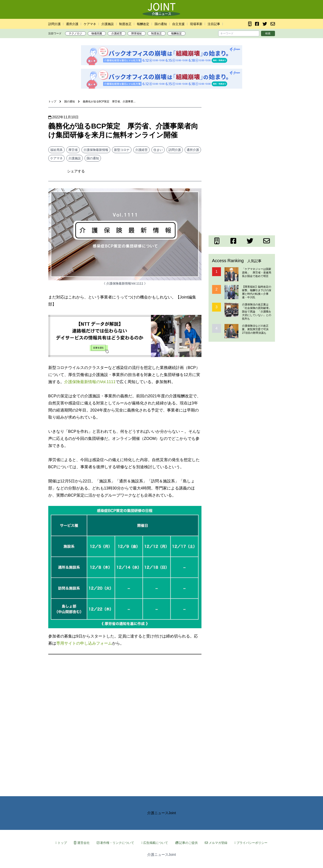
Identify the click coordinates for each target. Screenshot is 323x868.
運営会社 (82, 843)
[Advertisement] (242, 135)
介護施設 (108, 24)
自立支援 (178, 24)
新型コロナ (122, 150)
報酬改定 (143, 24)
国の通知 (161, 24)
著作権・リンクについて (116, 843)
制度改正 (125, 24)
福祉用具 (56, 150)
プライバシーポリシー (251, 843)
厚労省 (73, 150)
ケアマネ (90, 24)
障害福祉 (137, 33)
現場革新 (196, 24)
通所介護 (72, 24)
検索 (268, 33)
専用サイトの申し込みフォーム (84, 643)
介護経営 (117, 33)
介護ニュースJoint (162, 813)
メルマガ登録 (216, 843)
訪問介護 (54, 24)
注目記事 (214, 24)
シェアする (76, 171)
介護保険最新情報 (96, 150)
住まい (158, 150)
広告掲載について (155, 843)
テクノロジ (75, 33)
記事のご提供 (187, 843)
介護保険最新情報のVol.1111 (90, 382)
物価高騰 (97, 33)
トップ (61, 843)
